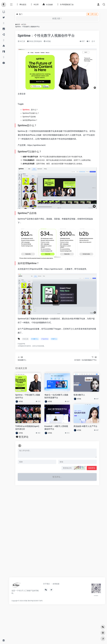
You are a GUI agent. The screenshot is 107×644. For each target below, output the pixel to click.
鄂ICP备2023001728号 (35, 601)
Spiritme (26, 110)
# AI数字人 (35, 339)
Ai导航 (47, 41)
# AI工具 (25, 339)
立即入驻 (92, 14)
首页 (18, 24)
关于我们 (47, 584)
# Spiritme (45, 339)
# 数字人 (54, 339)
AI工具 (24, 24)
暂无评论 (24, 437)
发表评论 (92, 468)
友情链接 (56, 584)
